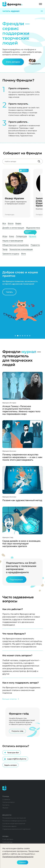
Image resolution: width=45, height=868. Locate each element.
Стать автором (13, 62)
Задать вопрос (10, 765)
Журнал (5, 808)
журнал (29, 352)
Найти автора (7, 842)
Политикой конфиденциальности (18, 857)
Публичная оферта (9, 826)
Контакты (6, 805)
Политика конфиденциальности (14, 821)
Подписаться (16, 580)
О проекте (6, 799)
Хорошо (22, 862)
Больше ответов (11, 699)
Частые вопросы (8, 802)
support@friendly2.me (15, 759)
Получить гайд (17, 731)
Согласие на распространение (14, 823)
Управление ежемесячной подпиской (16, 829)
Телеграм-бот (12, 753)
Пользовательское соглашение (14, 818)
